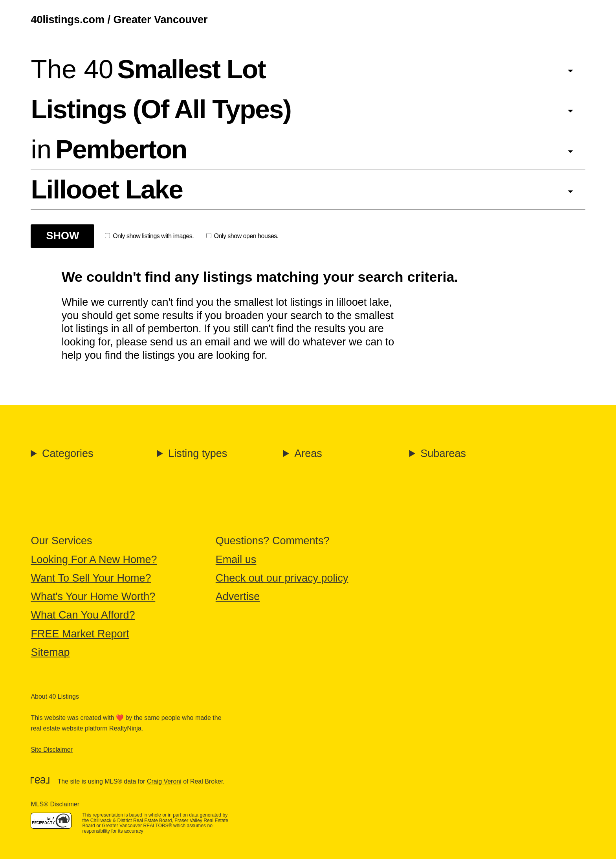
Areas (308, 453)
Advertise (238, 597)
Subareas (443, 453)
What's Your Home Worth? (93, 597)
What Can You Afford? (83, 615)
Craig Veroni (164, 781)
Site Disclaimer (51, 750)
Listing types (198, 453)
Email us (236, 560)
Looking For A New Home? (94, 560)
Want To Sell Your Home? (91, 578)
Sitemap (50, 652)
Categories (68, 453)
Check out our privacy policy (282, 578)
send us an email (190, 342)
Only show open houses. (242, 236)
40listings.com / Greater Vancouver (119, 20)
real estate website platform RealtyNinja (86, 728)
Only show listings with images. (149, 236)
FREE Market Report (80, 634)
